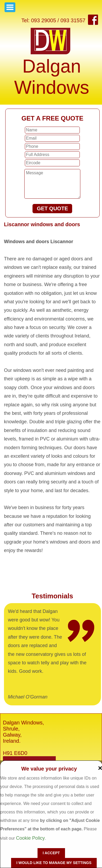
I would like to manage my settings (54, 863)
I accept (51, 853)
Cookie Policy (31, 838)
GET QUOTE (52, 208)
